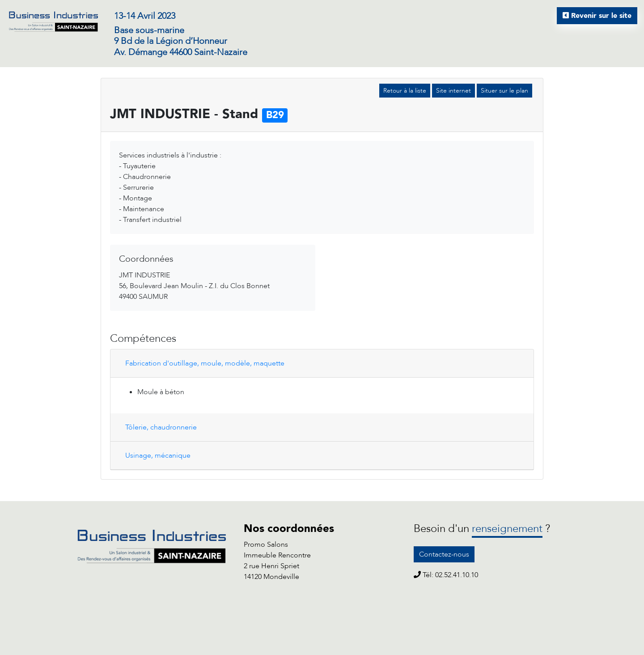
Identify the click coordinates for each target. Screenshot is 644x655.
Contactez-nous (444, 554)
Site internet (453, 91)
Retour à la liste (405, 91)
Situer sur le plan (504, 91)
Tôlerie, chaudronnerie (161, 427)
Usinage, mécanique (158, 455)
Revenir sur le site (597, 16)
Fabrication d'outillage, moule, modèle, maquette (205, 363)
